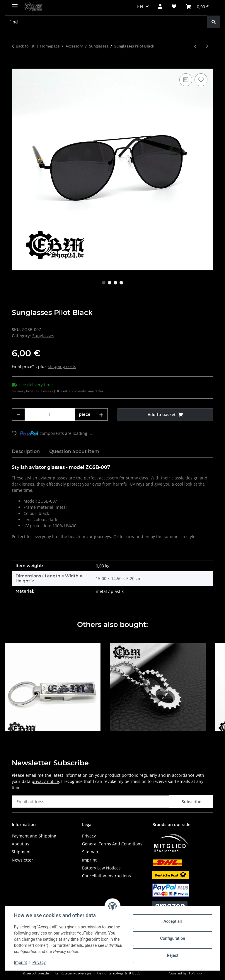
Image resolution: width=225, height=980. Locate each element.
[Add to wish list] (201, 80)
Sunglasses (43, 336)
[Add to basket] (16, 65)
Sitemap (90, 852)
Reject (172, 955)
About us (21, 844)
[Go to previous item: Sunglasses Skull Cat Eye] (195, 46)
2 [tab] (110, 283)
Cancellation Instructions (106, 876)
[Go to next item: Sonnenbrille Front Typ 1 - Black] (207, 46)
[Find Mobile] (106, 22)
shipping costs (62, 366)
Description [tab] (26, 451)
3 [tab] (115, 283)
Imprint (21, 962)
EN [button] (140, 6)
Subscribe (191, 802)
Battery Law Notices (101, 868)
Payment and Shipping (34, 836)
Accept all (172, 921)
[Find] (214, 22)
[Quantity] (50, 414)
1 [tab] (104, 283)
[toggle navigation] (15, 4)
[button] (160, 6)
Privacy (39, 962)
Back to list (25, 46)
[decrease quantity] (18, 414)
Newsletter (22, 860)
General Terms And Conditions (112, 844)
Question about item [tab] (74, 451)
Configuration (172, 938)
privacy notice (45, 781)
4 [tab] (121, 283)
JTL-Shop (195, 973)
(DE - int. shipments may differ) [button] (79, 391)
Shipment (21, 852)
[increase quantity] (101, 414)
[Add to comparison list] (186, 80)
